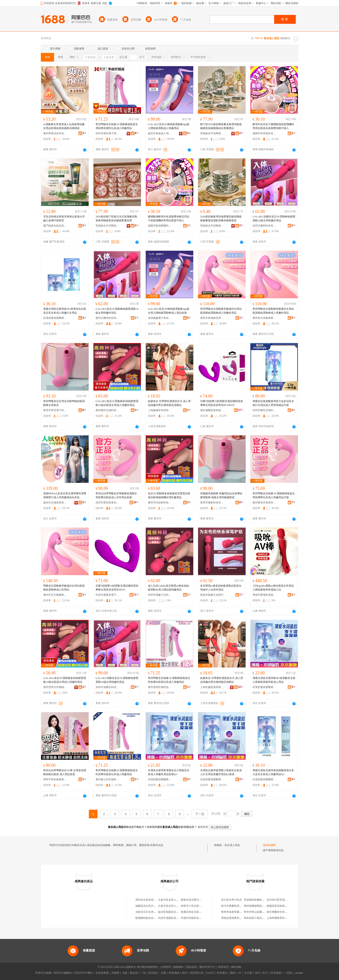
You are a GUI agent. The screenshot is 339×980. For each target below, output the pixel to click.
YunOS (210, 973)
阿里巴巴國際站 (63, 973)
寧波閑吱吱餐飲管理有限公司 (261, 900)
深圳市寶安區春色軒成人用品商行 (107, 503)
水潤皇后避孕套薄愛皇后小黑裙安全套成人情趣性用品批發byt (169, 772)
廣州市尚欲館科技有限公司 (160, 503)
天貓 (125, 973)
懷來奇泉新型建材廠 (233, 912)
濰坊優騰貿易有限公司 (212, 410)
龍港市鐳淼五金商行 (212, 595)
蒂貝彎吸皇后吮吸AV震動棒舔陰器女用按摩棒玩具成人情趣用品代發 (274, 495)
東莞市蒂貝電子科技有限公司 (55, 410)
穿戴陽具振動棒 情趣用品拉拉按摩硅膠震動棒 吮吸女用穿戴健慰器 (221, 495)
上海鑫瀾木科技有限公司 (160, 410)
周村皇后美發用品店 (147, 900)
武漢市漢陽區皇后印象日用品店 (176, 918)
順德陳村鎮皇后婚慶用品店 (151, 918)
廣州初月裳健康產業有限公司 (264, 318)
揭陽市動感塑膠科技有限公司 (160, 226)
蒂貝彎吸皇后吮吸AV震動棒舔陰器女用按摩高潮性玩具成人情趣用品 (117, 126)
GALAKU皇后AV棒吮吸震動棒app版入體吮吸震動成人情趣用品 (169, 126)
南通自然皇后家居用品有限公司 (199, 912)
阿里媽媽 (174, 973)
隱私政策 (192, 967)
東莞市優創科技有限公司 (212, 503)
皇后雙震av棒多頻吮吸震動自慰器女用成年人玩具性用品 (221, 588)
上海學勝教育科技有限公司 (282, 918)
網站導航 (236, 967)
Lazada (299, 973)
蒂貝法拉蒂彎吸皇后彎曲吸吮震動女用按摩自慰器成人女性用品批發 (116, 495)
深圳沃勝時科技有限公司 (264, 226)
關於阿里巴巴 (207, 967)
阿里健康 (276, 973)
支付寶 (248, 973)
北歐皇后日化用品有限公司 (151, 912)
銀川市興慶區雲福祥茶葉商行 (238, 906)
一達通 (288, 973)
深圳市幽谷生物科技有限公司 (264, 410)
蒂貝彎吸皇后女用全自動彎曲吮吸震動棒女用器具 (64, 403)
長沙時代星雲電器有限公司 (282, 900)
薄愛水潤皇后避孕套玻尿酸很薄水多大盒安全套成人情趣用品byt (273, 772)
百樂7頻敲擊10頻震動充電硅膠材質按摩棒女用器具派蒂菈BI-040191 (222, 403)
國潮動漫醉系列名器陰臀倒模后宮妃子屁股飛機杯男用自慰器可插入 (169, 219)
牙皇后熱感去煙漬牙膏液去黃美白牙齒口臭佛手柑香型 (64, 219)
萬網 (232, 973)
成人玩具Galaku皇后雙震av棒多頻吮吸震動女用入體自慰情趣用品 (168, 588)
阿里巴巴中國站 (84, 973)
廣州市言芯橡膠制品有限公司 (55, 595)
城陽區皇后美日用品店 (148, 906)
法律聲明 (165, 967)
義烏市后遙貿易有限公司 (55, 503)
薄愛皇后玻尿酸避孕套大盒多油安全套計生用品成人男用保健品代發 (273, 403)
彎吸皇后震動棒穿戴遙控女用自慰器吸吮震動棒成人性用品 (64, 588)
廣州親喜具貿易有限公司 (264, 503)
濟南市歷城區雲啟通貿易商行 (264, 595)
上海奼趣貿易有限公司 (212, 687)
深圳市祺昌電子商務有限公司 (107, 133)
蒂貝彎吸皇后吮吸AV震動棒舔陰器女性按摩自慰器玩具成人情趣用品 (169, 680)
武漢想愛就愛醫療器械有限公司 (55, 318)
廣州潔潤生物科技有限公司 (160, 687)
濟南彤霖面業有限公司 (234, 918)
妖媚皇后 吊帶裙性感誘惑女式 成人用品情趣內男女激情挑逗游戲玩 (169, 403)
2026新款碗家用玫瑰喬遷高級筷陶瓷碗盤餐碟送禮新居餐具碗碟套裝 (221, 219)
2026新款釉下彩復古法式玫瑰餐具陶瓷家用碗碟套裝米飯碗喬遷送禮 (116, 219)
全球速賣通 (102, 973)
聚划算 (134, 973)
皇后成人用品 (232, 845)
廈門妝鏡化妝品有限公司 (55, 226)
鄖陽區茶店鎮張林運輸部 (281, 906)
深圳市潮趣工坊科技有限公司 (160, 595)
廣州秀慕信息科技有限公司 (55, 133)
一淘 (143, 973)
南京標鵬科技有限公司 (280, 912)
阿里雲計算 (197, 973)
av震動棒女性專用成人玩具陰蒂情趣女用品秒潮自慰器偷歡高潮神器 (64, 126)
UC (240, 973)
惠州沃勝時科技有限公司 (107, 318)
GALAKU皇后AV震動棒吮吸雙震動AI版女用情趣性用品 (117, 311)
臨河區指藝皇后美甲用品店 (174, 912)
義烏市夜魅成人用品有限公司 (160, 133)
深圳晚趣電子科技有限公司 (160, 318)
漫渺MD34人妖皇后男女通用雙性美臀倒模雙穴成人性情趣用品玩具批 (65, 495)
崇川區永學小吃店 (232, 900)
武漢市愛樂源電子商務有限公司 (107, 595)
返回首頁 (203, 827)
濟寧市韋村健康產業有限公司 (55, 779)
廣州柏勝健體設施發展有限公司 (262, 906)
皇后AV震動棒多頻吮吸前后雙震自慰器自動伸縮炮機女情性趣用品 (169, 495)
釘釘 (265, 973)
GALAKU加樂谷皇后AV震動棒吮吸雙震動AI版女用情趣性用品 (274, 219)
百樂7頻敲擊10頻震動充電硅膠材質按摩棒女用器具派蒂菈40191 (117, 588)
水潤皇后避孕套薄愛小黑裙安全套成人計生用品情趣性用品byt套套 (221, 772)
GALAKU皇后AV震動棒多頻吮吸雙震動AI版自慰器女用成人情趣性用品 (117, 403)
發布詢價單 (269, 845)
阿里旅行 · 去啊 (157, 973)
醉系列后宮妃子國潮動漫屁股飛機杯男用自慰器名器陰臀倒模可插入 (273, 126)
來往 (257, 973)
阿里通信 (222, 973)
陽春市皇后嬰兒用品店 (194, 900)
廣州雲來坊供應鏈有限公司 (55, 687)
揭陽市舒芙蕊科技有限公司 (264, 133)
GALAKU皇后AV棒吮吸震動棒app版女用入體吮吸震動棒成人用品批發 (169, 311)
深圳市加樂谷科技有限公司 (107, 687)
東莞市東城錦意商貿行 (212, 318)
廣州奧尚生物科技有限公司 (107, 410)
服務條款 (178, 967)
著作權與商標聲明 (147, 967)
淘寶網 (115, 973)
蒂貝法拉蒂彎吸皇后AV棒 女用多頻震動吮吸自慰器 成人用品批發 (65, 772)
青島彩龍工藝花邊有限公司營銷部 (263, 918)
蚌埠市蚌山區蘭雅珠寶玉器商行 (262, 912)
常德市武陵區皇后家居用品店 (198, 918)
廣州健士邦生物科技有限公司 (107, 779)
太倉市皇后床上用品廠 (171, 900)
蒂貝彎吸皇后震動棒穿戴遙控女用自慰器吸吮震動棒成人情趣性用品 (221, 311)
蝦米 (185, 973)
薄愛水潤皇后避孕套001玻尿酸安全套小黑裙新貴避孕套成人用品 (274, 680)
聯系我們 (223, 967)
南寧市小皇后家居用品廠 (195, 906)
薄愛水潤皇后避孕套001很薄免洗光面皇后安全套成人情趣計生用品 (65, 311)
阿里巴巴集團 (43, 973)
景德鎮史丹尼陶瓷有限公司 (212, 133)
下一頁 (200, 814)
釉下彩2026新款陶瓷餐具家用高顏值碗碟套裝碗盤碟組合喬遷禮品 (221, 126)
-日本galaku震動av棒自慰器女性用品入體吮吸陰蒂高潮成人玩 (273, 588)
